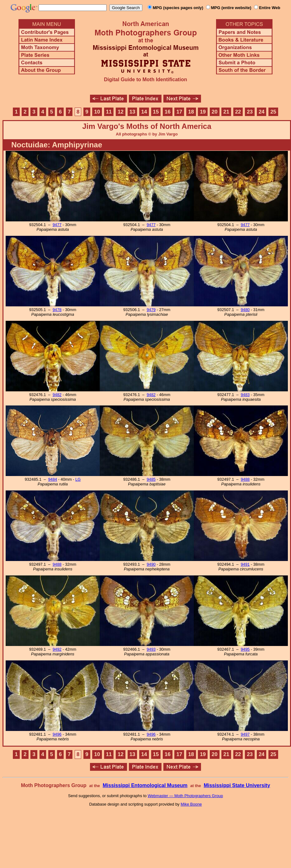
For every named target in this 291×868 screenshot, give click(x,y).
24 (262, 112)
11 (109, 112)
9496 (57, 734)
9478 (57, 310)
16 (168, 112)
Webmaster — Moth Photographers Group (185, 796)
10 (97, 112)
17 (180, 112)
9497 (245, 734)
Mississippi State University (237, 785)
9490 (151, 564)
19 (203, 112)
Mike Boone (191, 804)
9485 (151, 479)
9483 (245, 395)
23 (250, 112)
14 (144, 112)
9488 (245, 479)
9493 (151, 649)
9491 (245, 564)
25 (273, 112)
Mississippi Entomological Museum (145, 785)
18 (191, 112)
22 (238, 112)
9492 (57, 649)
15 (156, 112)
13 (132, 112)
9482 (57, 395)
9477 (57, 225)
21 (226, 112)
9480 (245, 310)
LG (78, 479)
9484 (52, 479)
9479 (151, 310)
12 (121, 112)
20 (215, 112)
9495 (245, 649)
